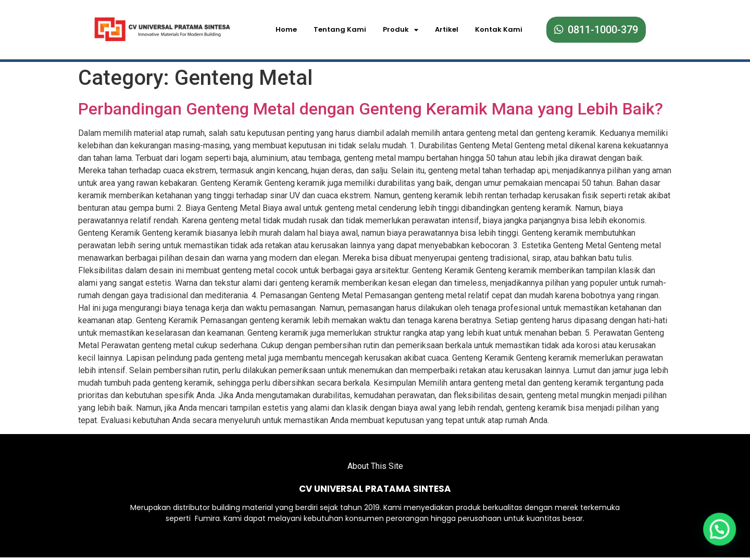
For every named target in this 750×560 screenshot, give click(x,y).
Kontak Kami (499, 29)
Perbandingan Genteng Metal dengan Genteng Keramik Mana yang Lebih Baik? (371, 106)
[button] (720, 529)
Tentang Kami (340, 29)
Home (286, 29)
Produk (401, 30)
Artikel (447, 29)
